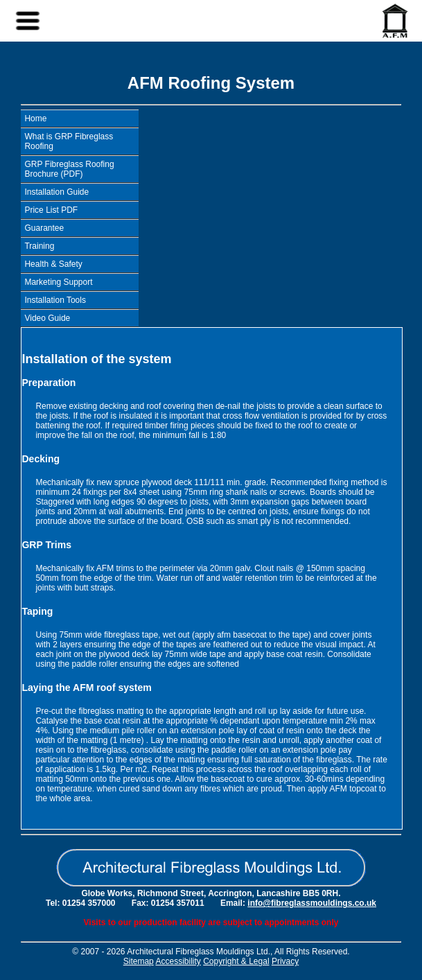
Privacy (285, 961)
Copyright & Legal (236, 961)
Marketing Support (58, 282)
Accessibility (178, 961)
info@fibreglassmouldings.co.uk (312, 903)
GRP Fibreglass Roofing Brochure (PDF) (69, 169)
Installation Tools (55, 300)
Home (35, 119)
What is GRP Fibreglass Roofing (69, 141)
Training (39, 246)
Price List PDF (51, 210)
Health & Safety (53, 264)
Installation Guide (56, 192)
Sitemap (139, 961)
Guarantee (44, 228)
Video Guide (47, 318)
